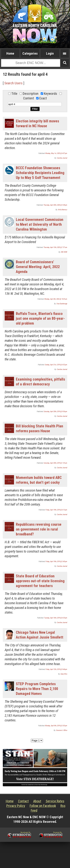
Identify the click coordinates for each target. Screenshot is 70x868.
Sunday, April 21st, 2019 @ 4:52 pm (56, 365)
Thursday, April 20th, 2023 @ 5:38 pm (55, 205)
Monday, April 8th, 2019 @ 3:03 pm (56, 726)
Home (10, 53)
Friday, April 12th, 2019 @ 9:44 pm (56, 669)
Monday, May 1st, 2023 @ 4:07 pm (56, 153)
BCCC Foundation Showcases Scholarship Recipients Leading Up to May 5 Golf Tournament (40, 173)
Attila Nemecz (63, 210)
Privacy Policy (16, 806)
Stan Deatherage (62, 304)
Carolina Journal (62, 158)
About (37, 801)
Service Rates (55, 801)
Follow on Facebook (43, 806)
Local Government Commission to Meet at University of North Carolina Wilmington (40, 224)
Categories (30, 53)
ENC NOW (64, 252)
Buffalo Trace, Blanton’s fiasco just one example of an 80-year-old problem (40, 318)
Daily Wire (64, 674)
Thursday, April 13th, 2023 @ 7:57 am (55, 247)
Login (50, 53)
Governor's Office (62, 730)
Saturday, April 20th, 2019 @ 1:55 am (55, 463)
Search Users (13, 83)
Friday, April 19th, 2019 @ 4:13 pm (56, 510)
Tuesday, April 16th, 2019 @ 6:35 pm (56, 618)
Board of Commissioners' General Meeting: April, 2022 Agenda (38, 267)
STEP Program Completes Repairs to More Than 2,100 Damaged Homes (37, 689)
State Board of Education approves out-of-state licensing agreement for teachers (40, 581)
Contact (23, 801)
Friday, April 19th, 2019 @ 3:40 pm (56, 562)
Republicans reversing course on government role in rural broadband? (39, 529)
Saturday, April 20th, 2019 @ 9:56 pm (55, 412)
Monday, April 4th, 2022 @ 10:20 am (56, 299)
